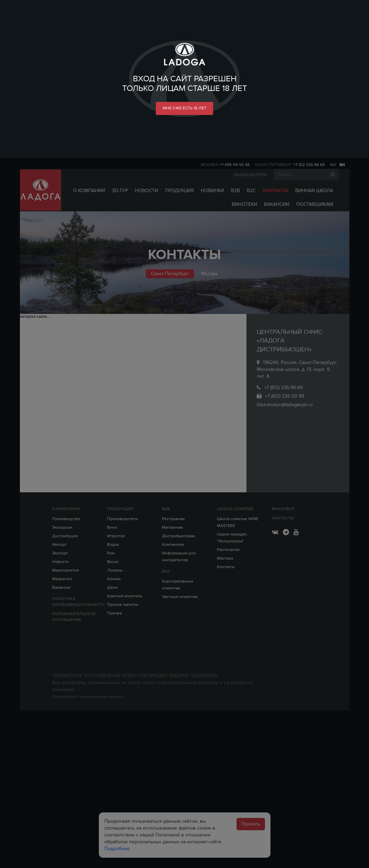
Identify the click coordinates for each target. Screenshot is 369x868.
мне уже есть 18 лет (184, 108)
